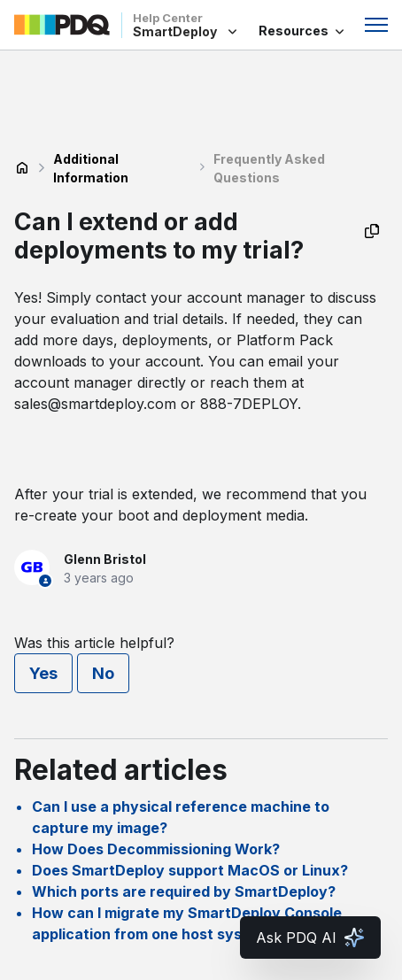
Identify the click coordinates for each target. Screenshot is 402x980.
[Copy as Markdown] (372, 231)
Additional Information (91, 168)
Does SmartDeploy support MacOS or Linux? (190, 870)
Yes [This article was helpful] (43, 673)
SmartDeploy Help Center (22, 168)
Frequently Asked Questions (269, 168)
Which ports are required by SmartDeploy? (184, 891)
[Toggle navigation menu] (376, 25)
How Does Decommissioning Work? (156, 849)
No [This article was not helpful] (103, 673)
